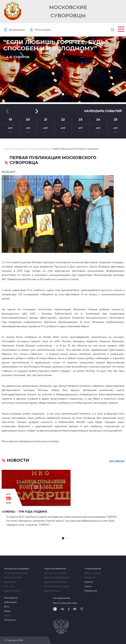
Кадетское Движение (55, 569)
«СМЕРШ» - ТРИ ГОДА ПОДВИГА (24, 512)
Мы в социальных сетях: (65, 603)
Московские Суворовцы (68, 11)
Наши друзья (11, 598)
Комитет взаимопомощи (57, 586)
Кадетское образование (56, 578)
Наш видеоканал (62, 598)
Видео (7, 611)
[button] (63, 94)
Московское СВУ (13, 578)
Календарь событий (103, 111)
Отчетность (10, 620)
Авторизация (17, 30)
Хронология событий (55, 573)
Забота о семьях (93, 573)
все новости (117, 461)
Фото (7, 607)
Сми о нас (9, 586)
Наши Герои (10, 582)
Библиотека (10, 602)
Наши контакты (12, 591)
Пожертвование (93, 569)
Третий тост (90, 578)
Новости (89, 582)
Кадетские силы (52, 591)
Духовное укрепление (56, 582)
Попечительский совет (16, 573)
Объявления (91, 591)
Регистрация (43, 30)
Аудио (7, 616)
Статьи (88, 586)
